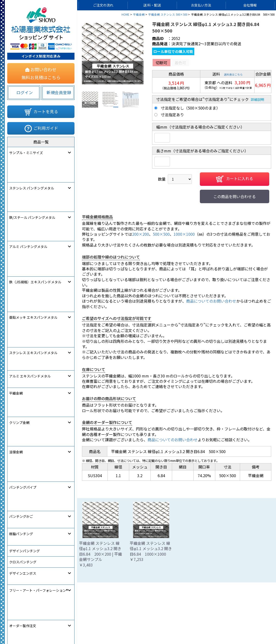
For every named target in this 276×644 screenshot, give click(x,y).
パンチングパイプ (23, 275)
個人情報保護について (128, 626)
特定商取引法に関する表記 (199, 626)
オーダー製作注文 (23, 353)
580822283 (69, 374)
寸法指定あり (172, 115)
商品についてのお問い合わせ (211, 301)
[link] (23, 373)
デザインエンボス (23, 331)
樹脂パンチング (21, 297)
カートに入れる (235, 179)
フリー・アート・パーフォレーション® (39, 342)
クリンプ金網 (19, 253)
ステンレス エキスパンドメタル (33, 219)
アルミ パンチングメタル (28, 186)
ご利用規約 (162, 626)
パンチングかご (21, 286)
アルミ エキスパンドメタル (30, 230)
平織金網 (16, 242)
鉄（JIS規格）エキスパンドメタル (35, 197)
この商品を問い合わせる (235, 196)
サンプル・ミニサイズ (26, 153)
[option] (113, 54)
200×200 (141, 234)
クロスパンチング (23, 319)
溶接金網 (16, 264)
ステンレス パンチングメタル (32, 164)
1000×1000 (184, 234)
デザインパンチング (24, 308)
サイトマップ (92, 626)
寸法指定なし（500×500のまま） (190, 108)
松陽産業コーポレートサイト (250, 626)
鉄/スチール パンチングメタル (32, 175)
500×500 (161, 234)
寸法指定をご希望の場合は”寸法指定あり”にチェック (202, 99)
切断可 (162, 63)
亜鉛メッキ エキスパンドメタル (33, 208)
